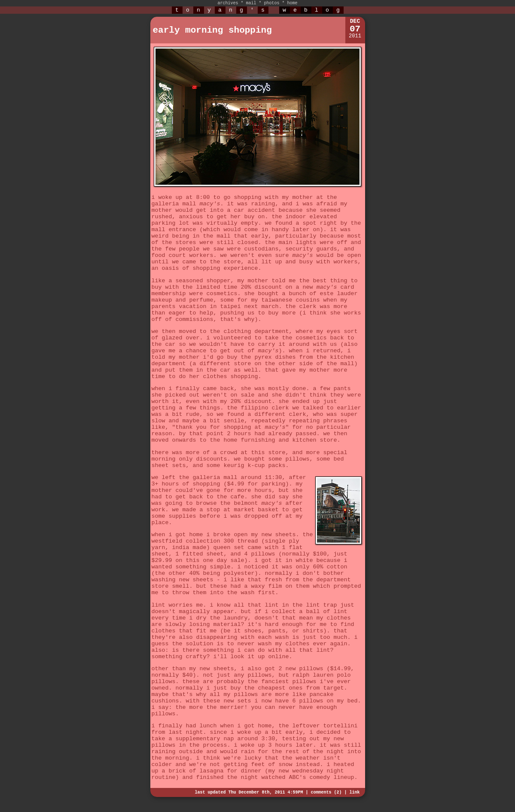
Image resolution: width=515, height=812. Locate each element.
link (354, 792)
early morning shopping (212, 30)
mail (251, 3)
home (293, 3)
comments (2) (326, 792)
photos (272, 3)
